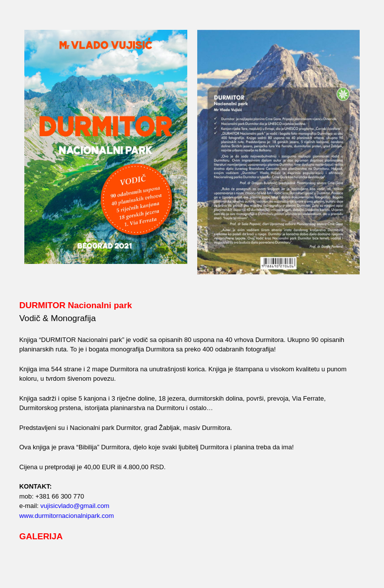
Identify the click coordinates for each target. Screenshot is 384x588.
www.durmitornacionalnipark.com (67, 516)
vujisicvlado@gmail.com (75, 506)
